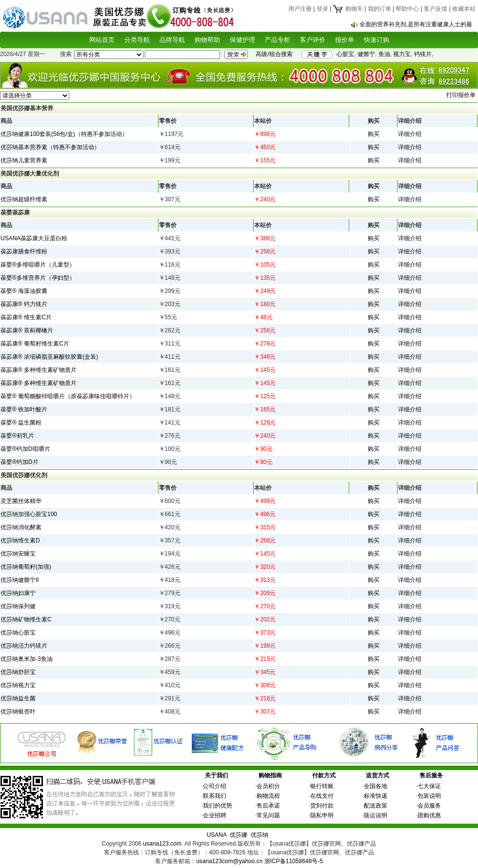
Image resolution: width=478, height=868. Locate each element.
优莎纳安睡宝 (18, 554)
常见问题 (268, 815)
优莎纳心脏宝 (18, 633)
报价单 (345, 40)
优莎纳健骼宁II (20, 580)
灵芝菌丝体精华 (21, 501)
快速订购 (377, 40)
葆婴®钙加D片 (20, 462)
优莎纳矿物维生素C (26, 619)
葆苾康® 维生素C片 (26, 317)
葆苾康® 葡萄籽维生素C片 (35, 344)
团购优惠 (429, 815)
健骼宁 (366, 54)
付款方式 (324, 775)
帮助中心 (407, 9)
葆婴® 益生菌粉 (21, 423)
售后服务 (431, 775)
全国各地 (376, 786)
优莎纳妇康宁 (18, 593)
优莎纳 (259, 835)
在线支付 (322, 796)
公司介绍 (215, 786)
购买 (374, 134)
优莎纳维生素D (20, 540)
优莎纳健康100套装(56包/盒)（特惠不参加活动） (64, 134)
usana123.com (162, 844)
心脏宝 (345, 54)
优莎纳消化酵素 (21, 527)
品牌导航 (172, 40)
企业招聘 (215, 815)
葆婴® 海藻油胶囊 (24, 291)
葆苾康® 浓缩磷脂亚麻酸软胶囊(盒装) (49, 357)
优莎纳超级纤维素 (24, 199)
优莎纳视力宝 (18, 685)
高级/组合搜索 (274, 54)
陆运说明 (376, 815)
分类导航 (137, 40)
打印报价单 (461, 95)
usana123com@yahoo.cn (229, 861)
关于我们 (217, 775)
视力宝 (402, 54)
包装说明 (429, 796)
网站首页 (102, 40)
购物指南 (270, 775)
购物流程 (268, 796)
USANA (217, 835)
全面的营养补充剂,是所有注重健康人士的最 (416, 24)
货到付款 (322, 806)
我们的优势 (218, 806)
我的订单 (379, 9)
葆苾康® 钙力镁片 (24, 304)
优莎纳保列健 (18, 606)
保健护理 (242, 40)
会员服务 (429, 806)
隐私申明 (322, 815)
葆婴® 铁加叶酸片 (24, 409)
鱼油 (384, 54)
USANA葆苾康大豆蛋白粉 (34, 238)
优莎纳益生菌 (18, 698)
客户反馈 (436, 9)
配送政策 (376, 806)
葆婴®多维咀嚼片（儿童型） (38, 265)
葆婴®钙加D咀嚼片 (25, 449)
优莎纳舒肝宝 (18, 672)
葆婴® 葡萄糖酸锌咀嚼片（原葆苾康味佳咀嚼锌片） (68, 396)
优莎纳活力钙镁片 (24, 646)
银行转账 (322, 786)
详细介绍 (410, 134)
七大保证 (429, 786)
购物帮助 (207, 40)
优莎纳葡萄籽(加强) (26, 567)
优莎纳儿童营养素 (24, 160)
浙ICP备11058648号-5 (294, 861)
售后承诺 (268, 806)
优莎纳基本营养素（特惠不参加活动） (50, 147)
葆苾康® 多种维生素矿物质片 (39, 370)
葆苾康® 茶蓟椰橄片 (27, 330)
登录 (322, 9)
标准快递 (376, 796)
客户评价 (313, 40)
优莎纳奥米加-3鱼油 (27, 659)
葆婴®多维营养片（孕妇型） (38, 278)
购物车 (348, 9)
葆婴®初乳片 (17, 436)
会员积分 (268, 786)
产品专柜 (278, 40)
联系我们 (215, 796)
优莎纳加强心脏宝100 (29, 514)
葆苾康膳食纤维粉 (24, 251)
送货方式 (378, 775)
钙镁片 (423, 54)
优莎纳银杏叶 (18, 712)
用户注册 (300, 9)
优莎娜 (239, 835)
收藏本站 (464, 9)
